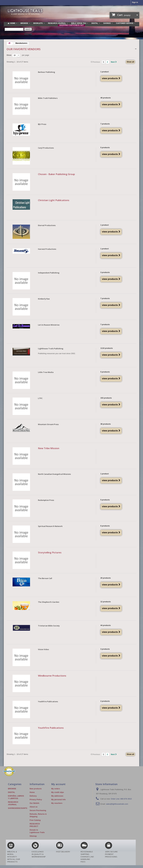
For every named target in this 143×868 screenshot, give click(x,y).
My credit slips (58, 792)
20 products (106, 578)
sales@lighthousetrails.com (117, 804)
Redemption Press (46, 500)
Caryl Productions (46, 148)
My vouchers (57, 803)
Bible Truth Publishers (48, 98)
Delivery (33, 796)
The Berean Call (45, 578)
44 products (106, 625)
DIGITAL (12, 792)
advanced (28, 34)
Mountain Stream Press (48, 424)
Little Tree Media (46, 372)
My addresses (57, 796)
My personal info (58, 800)
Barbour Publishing (47, 72)
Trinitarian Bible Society (49, 626)
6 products (105, 526)
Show (9, 55)
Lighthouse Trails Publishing (51, 349)
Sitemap (33, 836)
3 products (105, 272)
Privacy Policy (36, 800)
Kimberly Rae (44, 299)
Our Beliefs (34, 803)
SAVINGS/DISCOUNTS (18, 808)
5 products (105, 148)
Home (32, 792)
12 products (106, 602)
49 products (106, 98)
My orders (56, 789)
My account (58, 784)
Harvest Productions (47, 249)
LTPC (40, 398)
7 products (105, 124)
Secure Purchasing (38, 810)
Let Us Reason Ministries (49, 325)
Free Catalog (35, 820)
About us (34, 807)
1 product (105, 72)
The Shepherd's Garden (49, 602)
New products (36, 789)
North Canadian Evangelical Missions (54, 474)
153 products (106, 398)
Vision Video (43, 649)
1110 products (107, 348)
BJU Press (42, 124)
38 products (106, 424)
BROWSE (12, 789)
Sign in (135, 2)
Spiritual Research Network (50, 526)
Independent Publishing (49, 273)
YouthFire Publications (48, 701)
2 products (105, 701)
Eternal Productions (47, 225)
